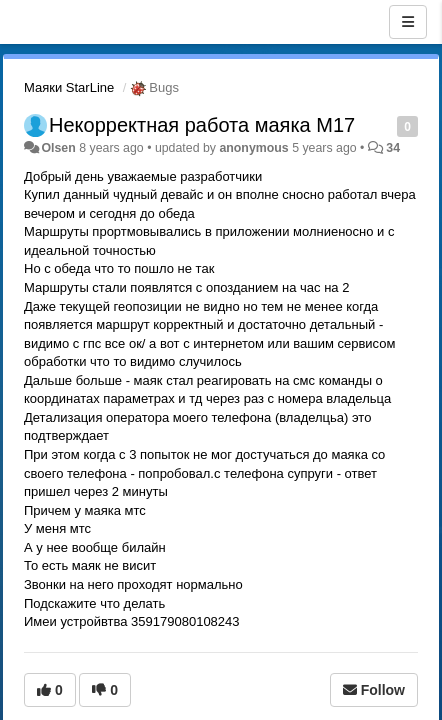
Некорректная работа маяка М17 (202, 125)
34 (393, 148)
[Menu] (408, 22)
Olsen (58, 148)
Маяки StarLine (69, 87)
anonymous (253, 148)
